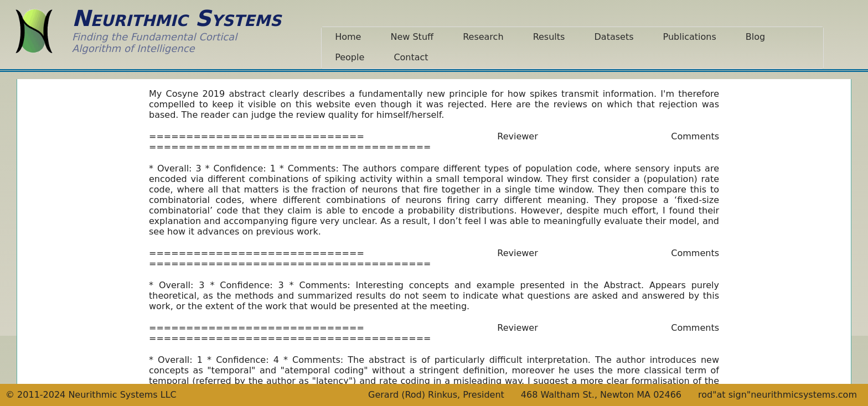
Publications (690, 37)
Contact (411, 57)
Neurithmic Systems (177, 18)
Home (348, 37)
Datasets (614, 37)
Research (483, 37)
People (350, 57)
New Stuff (412, 37)
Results (549, 37)
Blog (755, 37)
